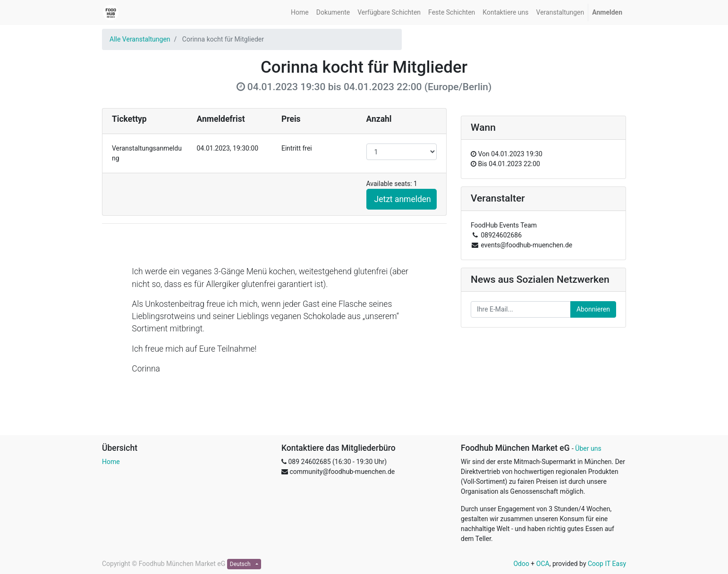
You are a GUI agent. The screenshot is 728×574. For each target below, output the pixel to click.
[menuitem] (300, 13)
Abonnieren (593, 309)
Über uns (588, 448)
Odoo (521, 564)
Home (111, 462)
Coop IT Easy (607, 564)
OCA (543, 564)
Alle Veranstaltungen (140, 39)
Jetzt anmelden (403, 199)
